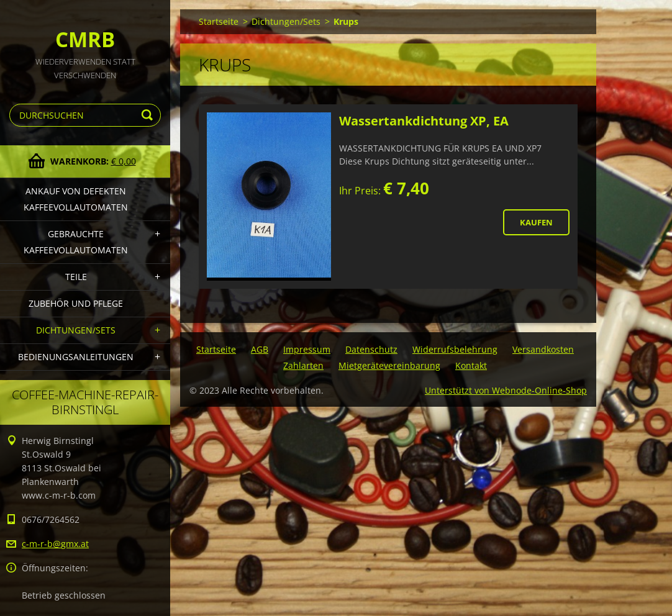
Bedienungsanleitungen (76, 357)
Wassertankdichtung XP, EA (424, 121)
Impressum (307, 349)
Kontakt (471, 365)
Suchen (149, 115)
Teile (76, 277)
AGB (260, 349)
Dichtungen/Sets (76, 330)
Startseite (219, 21)
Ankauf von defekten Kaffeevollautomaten (76, 199)
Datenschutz (371, 349)
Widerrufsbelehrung (455, 349)
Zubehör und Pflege (76, 303)
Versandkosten (543, 349)
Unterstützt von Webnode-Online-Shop (506, 390)
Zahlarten (303, 365)
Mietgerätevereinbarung (389, 365)
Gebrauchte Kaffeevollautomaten (76, 242)
